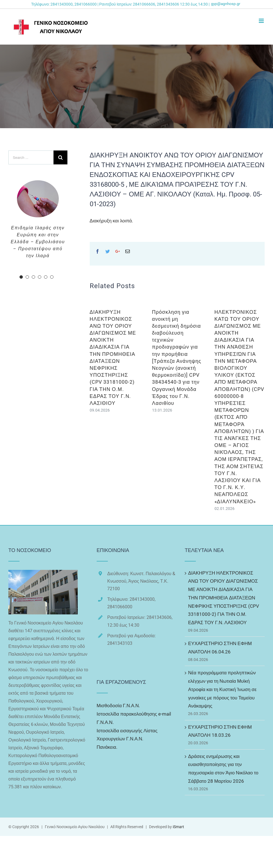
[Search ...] (31, 157)
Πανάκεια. (107, 747)
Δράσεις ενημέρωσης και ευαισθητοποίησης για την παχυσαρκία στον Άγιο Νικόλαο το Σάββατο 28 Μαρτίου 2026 (223, 769)
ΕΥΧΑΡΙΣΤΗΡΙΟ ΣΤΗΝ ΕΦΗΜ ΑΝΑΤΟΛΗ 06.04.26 (220, 648)
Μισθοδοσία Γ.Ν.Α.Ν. (118, 706)
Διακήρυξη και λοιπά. (111, 221)
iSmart (178, 827)
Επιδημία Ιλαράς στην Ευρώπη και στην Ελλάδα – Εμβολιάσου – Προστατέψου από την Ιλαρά (38, 242)
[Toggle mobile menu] (262, 21)
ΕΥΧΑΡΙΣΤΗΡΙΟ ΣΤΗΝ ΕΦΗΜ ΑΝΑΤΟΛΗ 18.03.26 (220, 731)
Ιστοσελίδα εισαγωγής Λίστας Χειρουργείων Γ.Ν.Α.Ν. (127, 735)
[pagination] (21, 277)
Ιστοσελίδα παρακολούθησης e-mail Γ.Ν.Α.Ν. (134, 718)
